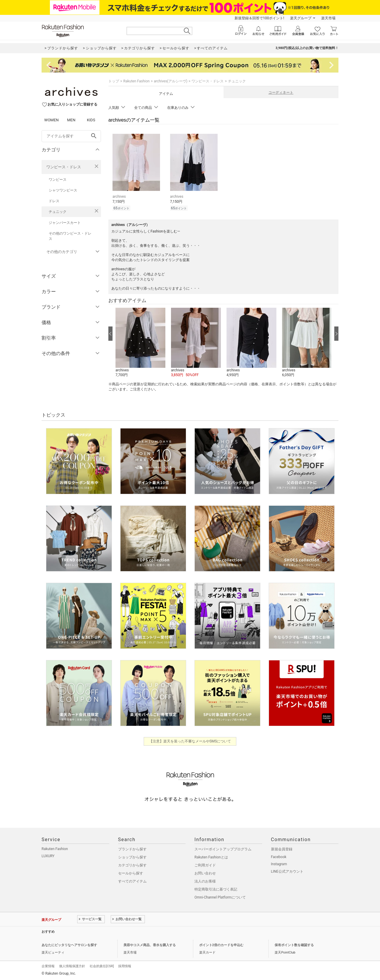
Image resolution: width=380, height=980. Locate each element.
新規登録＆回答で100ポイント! (259, 18)
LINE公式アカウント (287, 871)
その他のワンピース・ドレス (70, 236)
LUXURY (48, 856)
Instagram (279, 864)
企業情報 (48, 966)
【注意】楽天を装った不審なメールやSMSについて (190, 741)
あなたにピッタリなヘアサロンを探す (69, 945)
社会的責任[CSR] (102, 966)
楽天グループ (301, 18)
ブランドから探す (132, 849)
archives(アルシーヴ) (171, 81)
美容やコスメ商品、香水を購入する (150, 945)
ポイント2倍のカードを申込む (221, 945)
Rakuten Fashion (136, 81)
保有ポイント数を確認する (294, 945)
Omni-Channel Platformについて (220, 897)
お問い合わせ (205, 873)
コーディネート (281, 92)
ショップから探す (132, 857)
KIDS (91, 120)
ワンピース (58, 180)
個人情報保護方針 (72, 966)
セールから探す (131, 873)
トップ (114, 81)
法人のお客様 (205, 881)
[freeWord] (71, 136)
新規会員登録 (282, 849)
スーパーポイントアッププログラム (223, 849)
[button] (140, 343)
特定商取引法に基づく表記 (216, 889)
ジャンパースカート (65, 223)
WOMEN (52, 120)
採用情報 (125, 966)
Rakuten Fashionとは (211, 857)
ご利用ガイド (205, 865)
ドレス (54, 201)
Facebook (279, 857)
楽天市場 (328, 18)
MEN (71, 120)
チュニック (58, 212)
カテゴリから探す (132, 865)
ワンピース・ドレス (64, 167)
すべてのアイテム (132, 881)
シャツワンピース (63, 190)
